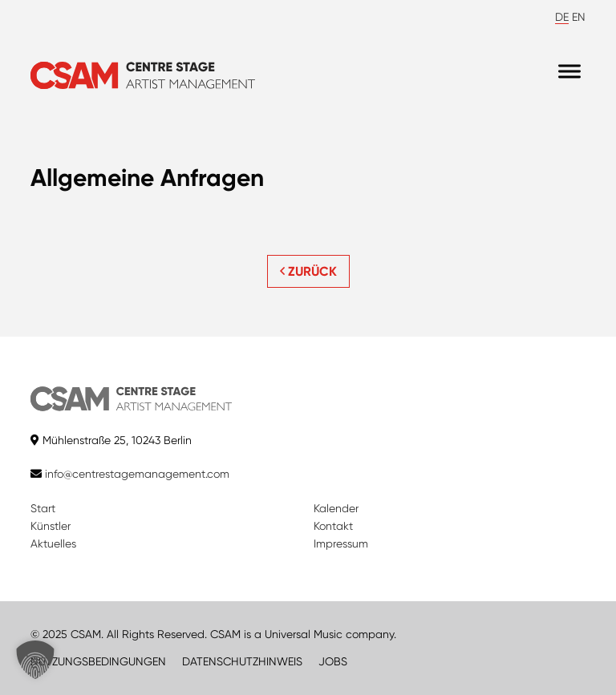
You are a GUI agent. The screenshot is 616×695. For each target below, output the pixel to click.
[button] (35, 660)
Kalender (336, 508)
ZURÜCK (308, 271)
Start (43, 508)
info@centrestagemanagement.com (137, 474)
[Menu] (569, 72)
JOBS (333, 661)
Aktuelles (53, 543)
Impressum (341, 543)
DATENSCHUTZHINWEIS (242, 661)
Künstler (51, 526)
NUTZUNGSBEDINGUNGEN (98, 661)
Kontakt (333, 526)
